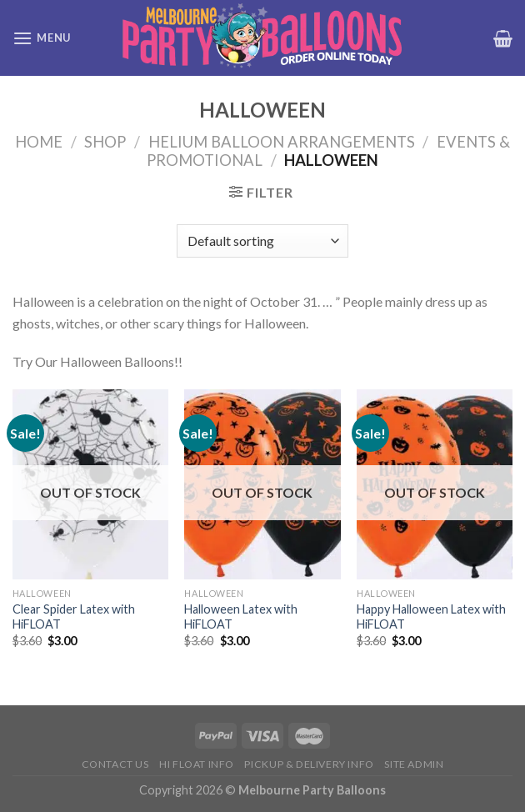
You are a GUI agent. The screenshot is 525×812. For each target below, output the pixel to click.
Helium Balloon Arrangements (282, 142)
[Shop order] (262, 241)
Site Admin (414, 764)
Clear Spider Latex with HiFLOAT (74, 617)
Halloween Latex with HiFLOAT (241, 617)
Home (39, 142)
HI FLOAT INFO (197, 764)
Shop (105, 142)
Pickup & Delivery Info (309, 764)
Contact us (115, 764)
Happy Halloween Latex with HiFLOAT (431, 617)
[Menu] (42, 38)
